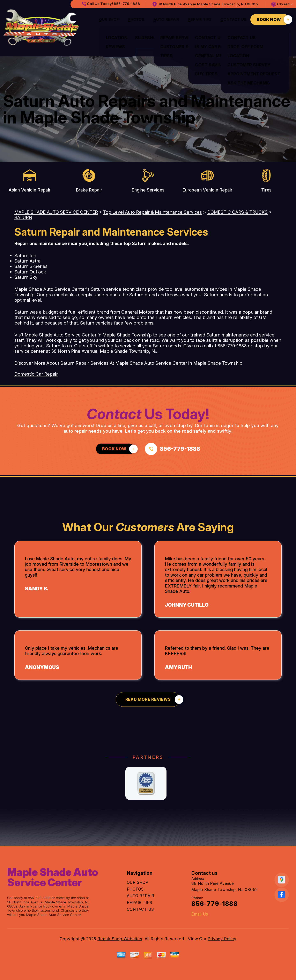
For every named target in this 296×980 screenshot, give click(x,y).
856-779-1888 (232, 346)
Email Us (200, 914)
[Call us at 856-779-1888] (173, 449)
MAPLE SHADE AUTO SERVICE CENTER (56, 212)
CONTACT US (234, 19)
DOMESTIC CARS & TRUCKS (237, 212)
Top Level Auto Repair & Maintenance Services (153, 212)
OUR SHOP (109, 19)
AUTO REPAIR (166, 19)
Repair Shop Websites (120, 939)
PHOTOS (136, 19)
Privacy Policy (222, 939)
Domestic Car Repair (36, 374)
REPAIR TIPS (200, 19)
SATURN (23, 217)
